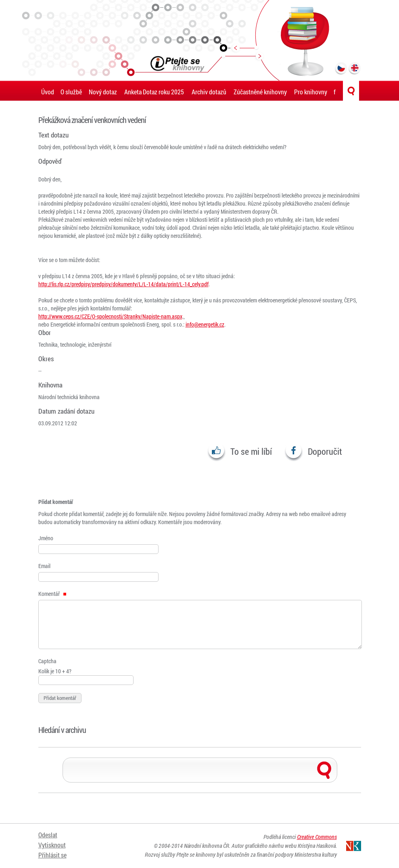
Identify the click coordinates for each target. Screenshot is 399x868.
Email (44, 566)
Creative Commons (317, 837)
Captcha (47, 661)
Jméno (46, 538)
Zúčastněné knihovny (260, 92)
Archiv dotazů (209, 92)
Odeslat (48, 835)
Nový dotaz (103, 92)
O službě (71, 92)
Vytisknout (52, 845)
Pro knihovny (311, 92)
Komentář (52, 594)
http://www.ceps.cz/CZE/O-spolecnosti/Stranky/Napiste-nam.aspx (110, 316)
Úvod (48, 92)
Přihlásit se (52, 855)
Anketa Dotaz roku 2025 (154, 92)
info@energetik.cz (205, 324)
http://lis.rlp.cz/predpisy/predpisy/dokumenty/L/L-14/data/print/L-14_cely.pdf (123, 284)
